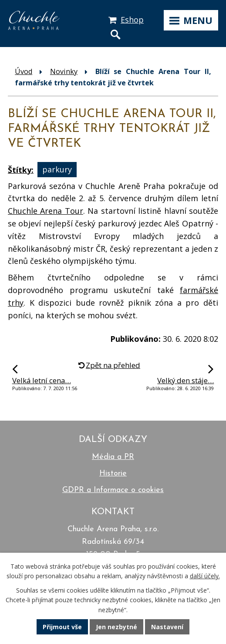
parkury (57, 170)
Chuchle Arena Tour (46, 211)
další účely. (205, 576)
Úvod (24, 71)
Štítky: (21, 170)
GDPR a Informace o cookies (113, 490)
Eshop (132, 20)
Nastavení (167, 627)
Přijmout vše (62, 627)
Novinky (64, 71)
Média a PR (113, 457)
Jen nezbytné (116, 627)
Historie (113, 474)
